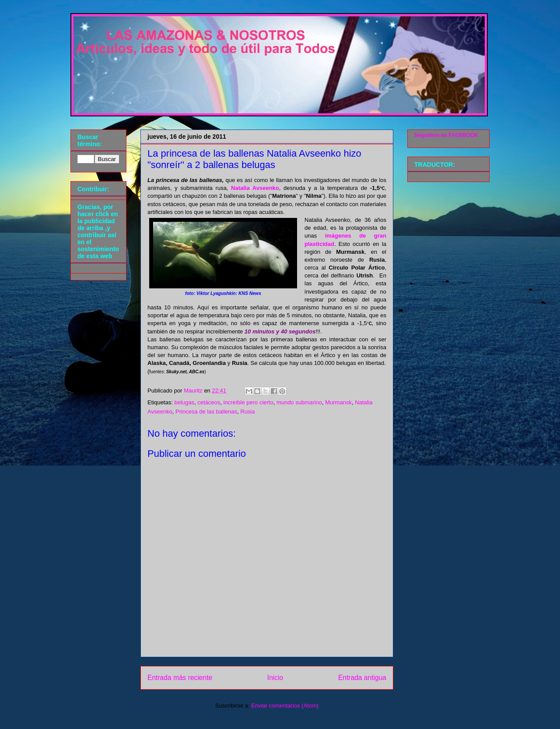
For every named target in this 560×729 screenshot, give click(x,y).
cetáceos (209, 402)
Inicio (275, 678)
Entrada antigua (362, 678)
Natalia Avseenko (255, 188)
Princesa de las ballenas (206, 412)
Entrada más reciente (180, 678)
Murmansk (338, 402)
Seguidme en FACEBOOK (446, 135)
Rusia (247, 412)
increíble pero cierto (248, 402)
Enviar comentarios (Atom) (285, 706)
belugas (184, 402)
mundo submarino (299, 402)
